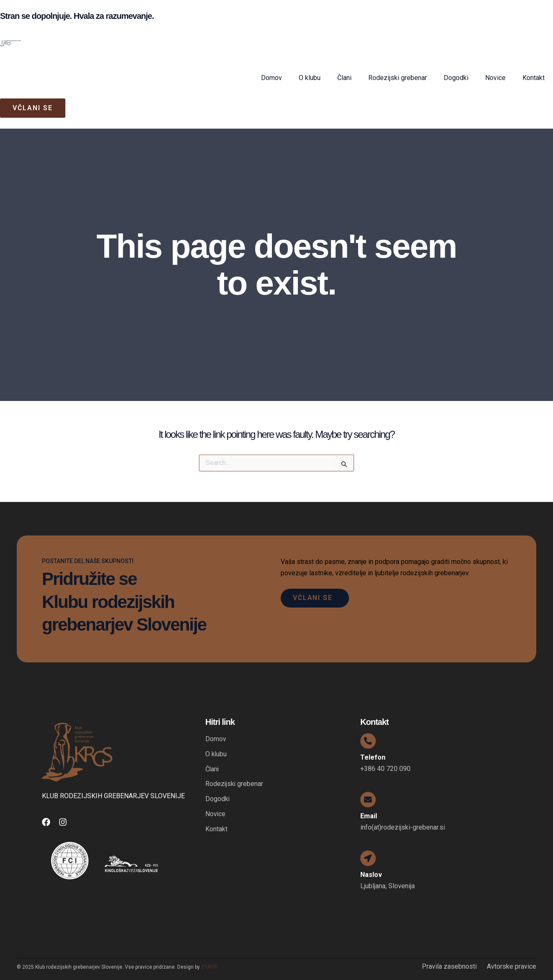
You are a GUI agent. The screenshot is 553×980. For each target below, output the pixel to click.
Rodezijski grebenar (398, 78)
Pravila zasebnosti (449, 967)
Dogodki (456, 78)
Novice (495, 78)
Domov (271, 78)
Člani (344, 78)
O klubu (310, 78)
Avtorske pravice (512, 967)
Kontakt (534, 78)
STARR (209, 967)
